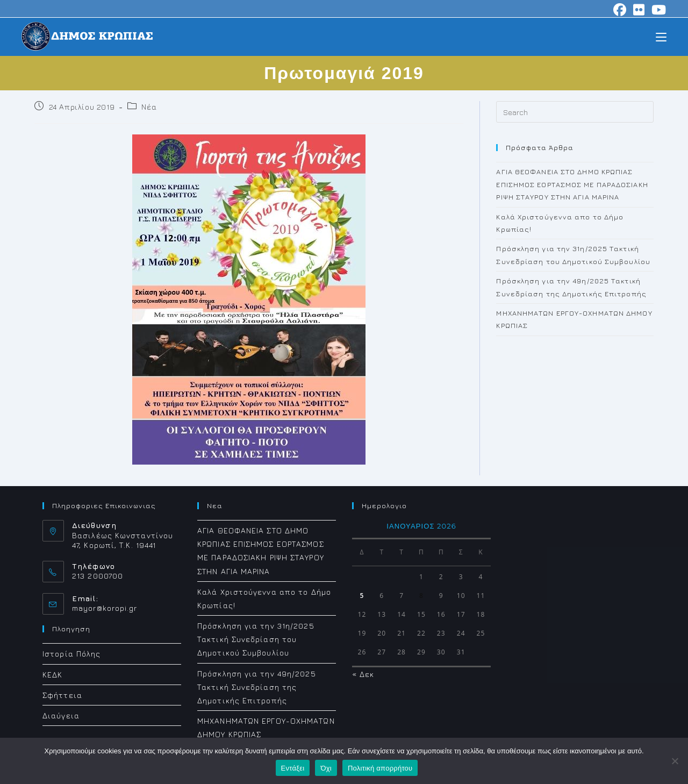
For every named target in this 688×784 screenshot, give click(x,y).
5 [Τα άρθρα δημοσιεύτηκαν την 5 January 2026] (362, 596)
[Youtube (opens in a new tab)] (657, 10)
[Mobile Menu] (661, 36)
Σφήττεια (62, 695)
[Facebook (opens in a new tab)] (620, 10)
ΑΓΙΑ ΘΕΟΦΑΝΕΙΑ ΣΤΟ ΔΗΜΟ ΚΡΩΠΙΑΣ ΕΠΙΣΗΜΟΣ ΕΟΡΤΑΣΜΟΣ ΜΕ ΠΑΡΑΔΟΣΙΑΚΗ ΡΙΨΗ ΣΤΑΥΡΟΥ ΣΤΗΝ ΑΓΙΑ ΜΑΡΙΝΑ (572, 184)
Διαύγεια (61, 715)
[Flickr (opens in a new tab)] (639, 10)
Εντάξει (293, 768)
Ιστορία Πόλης (71, 654)
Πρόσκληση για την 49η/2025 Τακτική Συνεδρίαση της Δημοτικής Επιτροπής (257, 687)
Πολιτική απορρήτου (380, 768)
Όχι (326, 768)
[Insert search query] (575, 112)
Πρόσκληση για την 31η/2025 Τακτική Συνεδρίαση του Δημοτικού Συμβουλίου (256, 639)
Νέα (149, 107)
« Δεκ (363, 674)
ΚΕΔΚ (52, 675)
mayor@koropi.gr (105, 608)
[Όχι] (675, 761)
